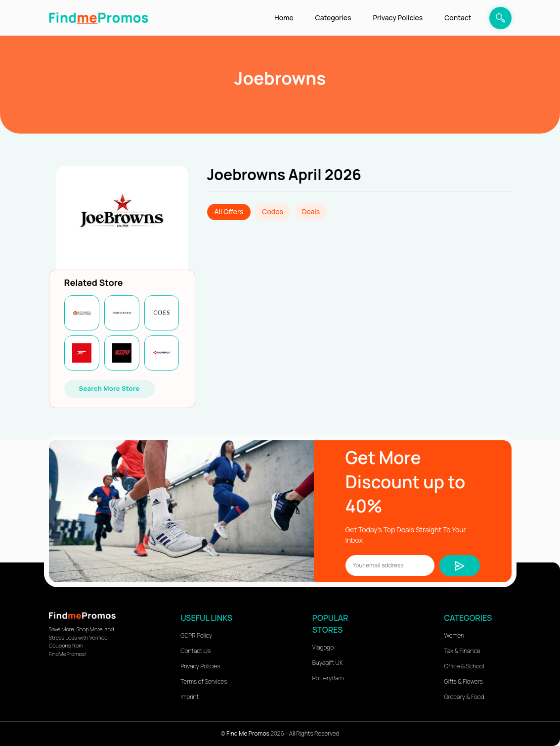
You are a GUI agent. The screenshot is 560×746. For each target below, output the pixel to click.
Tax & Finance (462, 651)
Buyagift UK (328, 663)
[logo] (98, 18)
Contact (458, 18)
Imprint (190, 697)
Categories (333, 18)
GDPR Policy (196, 635)
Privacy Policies (398, 18)
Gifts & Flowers (464, 681)
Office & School (464, 666)
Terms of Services (204, 681)
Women (454, 635)
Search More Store (109, 388)
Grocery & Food (464, 697)
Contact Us (195, 651)
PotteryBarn (328, 678)
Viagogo (323, 647)
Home (284, 18)
